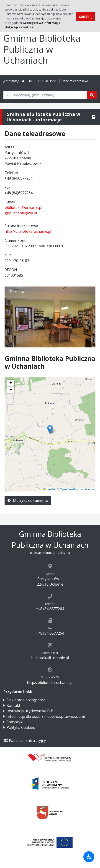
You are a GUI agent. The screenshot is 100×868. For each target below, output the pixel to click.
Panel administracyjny (25, 740)
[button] (11, 383)
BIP (31, 81)
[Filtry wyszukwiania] (7, 95)
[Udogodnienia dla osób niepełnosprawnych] (89, 857)
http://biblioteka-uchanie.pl (28, 231)
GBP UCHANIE (48, 81)
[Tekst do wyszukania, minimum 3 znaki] (49, 95)
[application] (50, 434)
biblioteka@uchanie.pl (23, 207)
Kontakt (13, 705)
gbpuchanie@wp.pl (21, 213)
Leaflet (49, 489)
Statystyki (15, 722)
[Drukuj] (94, 117)
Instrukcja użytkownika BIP (30, 711)
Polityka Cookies (21, 727)
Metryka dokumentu (28, 500)
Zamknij (85, 16)
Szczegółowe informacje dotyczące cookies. (33, 25)
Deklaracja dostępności (26, 700)
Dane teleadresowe (75, 81)
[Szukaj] (92, 95)
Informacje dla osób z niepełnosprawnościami (46, 716)
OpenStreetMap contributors (77, 489)
